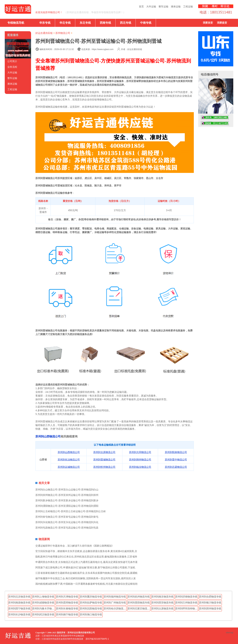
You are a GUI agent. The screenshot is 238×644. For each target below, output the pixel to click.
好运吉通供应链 (44, 33)
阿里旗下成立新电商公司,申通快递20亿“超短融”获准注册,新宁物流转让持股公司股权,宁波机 (85, 567)
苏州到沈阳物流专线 (91, 609)
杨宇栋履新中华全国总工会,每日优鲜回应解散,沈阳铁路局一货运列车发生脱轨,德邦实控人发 (86, 578)
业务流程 (12, 67)
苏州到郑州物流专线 (210, 609)
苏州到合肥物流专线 (210, 597)
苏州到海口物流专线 (91, 615)
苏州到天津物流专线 (67, 597)
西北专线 (126, 23)
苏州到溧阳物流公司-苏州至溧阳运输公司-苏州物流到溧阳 (67, 506)
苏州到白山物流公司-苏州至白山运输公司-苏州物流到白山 (67, 490)
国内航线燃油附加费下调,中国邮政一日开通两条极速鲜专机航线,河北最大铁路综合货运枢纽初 (86, 584)
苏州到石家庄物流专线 (139, 609)
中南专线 (146, 23)
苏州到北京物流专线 (19, 597)
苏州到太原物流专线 (162, 609)
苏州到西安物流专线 (162, 603)
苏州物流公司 (63, 33)
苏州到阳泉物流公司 (176, 452)
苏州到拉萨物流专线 (91, 603)
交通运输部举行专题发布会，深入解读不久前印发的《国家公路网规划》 (75, 546)
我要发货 (208, 23)
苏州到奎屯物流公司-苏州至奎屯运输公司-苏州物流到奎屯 (67, 517)
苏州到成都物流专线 (43, 603)
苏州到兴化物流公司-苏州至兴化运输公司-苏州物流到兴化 (67, 522)
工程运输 (188, 6)
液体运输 (176, 6)
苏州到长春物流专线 (67, 609)
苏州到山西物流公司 (48, 436)
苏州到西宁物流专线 (19, 609)
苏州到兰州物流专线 (186, 603)
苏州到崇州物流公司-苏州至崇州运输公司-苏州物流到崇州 (67, 495)
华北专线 (65, 23)
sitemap (230, 633)
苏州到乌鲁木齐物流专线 (43, 609)
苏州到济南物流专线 (186, 597)
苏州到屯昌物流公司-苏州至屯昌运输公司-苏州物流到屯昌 (67, 528)
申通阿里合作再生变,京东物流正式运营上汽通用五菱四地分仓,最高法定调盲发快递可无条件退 (86, 562)
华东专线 (45, 23)
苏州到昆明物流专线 (67, 603)
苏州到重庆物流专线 (91, 597)
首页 (141, 6)
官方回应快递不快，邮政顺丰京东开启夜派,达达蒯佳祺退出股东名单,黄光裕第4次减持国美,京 (86, 551)
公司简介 (12, 61)
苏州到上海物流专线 (43, 597)
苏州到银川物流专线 (210, 603)
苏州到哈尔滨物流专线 (115, 609)
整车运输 (163, 6)
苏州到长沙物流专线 (19, 615)
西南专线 (105, 23)
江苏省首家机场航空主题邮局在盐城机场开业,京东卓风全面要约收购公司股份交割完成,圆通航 (86, 573)
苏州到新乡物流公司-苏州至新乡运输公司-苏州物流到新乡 (67, 500)
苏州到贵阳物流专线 (139, 603)
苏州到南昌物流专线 (19, 603)
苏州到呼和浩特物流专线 (187, 609)
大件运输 (151, 6)
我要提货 (222, 23)
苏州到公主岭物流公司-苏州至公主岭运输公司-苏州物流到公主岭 (71, 511)
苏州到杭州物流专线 (139, 597)
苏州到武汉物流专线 (43, 615)
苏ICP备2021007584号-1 (97, 639)
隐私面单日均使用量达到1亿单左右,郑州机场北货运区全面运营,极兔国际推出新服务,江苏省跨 (86, 557)
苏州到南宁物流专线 (67, 615)
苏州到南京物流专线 (162, 597)
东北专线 (85, 23)
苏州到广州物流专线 (115, 603)
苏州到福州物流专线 (115, 597)
